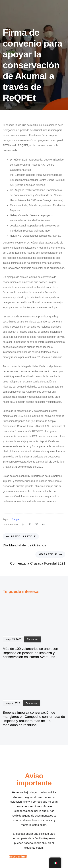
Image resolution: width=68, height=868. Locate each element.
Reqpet (16, 519)
